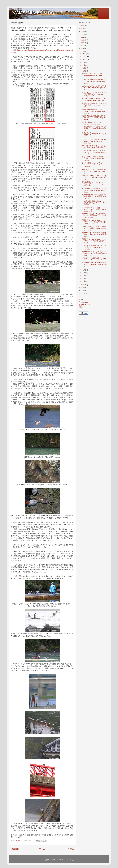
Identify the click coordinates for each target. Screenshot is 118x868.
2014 (83, 290)
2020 (83, 43)
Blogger (72, 860)
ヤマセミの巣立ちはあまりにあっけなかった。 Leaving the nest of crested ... (94, 152)
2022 (83, 37)
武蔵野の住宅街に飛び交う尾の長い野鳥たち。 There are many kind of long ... (94, 118)
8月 (84, 65)
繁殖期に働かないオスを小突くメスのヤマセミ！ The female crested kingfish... (95, 197)
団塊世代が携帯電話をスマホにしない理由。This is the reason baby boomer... (94, 111)
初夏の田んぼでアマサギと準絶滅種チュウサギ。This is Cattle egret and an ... (94, 171)
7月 (84, 68)
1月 (84, 281)
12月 (84, 54)
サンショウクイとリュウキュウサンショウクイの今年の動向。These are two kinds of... (94, 209)
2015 (83, 288)
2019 (83, 46)
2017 (83, 51)
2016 (83, 285)
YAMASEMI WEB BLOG (33, 13)
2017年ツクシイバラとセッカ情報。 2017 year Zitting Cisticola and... (95, 147)
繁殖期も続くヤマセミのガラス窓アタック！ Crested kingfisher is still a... (95, 264)
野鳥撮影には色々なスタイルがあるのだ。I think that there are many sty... (94, 105)
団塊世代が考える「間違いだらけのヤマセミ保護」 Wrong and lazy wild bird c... (94, 228)
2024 (83, 31)
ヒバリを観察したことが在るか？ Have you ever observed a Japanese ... (94, 165)
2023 (83, 34)
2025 (83, 29)
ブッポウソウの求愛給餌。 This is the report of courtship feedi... (94, 259)
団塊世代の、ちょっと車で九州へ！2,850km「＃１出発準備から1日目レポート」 (94, 254)
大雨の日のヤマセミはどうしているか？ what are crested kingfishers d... (94, 88)
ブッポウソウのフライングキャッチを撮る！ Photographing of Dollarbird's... (94, 141)
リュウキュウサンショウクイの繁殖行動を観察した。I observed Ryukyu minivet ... (94, 94)
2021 (83, 40)
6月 (84, 71)
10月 (84, 60)
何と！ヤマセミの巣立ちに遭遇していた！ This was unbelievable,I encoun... (94, 159)
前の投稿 (70, 849)
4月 (84, 273)
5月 (84, 270)
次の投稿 (15, 849)
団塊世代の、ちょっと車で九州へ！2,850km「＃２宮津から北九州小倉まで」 (94, 241)
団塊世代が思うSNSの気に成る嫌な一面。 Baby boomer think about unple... (94, 235)
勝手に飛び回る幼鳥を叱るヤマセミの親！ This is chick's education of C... (95, 135)
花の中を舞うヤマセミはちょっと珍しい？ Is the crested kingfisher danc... (94, 190)
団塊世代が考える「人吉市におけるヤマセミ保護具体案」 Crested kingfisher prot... (94, 216)
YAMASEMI (85, 302)
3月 (84, 275)
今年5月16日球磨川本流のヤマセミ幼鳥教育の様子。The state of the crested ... (94, 203)
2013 (83, 293)
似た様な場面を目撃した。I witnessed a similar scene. (92, 123)
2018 (83, 49)
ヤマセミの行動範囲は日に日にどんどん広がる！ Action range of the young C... (94, 247)
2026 (83, 26)
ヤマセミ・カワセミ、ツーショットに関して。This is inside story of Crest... (94, 178)
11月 (84, 57)
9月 (84, 62)
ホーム (42, 849)
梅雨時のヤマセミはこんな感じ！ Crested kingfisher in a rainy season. (94, 75)
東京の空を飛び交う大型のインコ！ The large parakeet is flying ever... (95, 99)
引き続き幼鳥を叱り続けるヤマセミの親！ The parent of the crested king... (94, 129)
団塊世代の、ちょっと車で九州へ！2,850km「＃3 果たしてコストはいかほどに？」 (94, 222)
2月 (84, 278)
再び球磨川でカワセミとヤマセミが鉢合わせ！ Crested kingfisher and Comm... (94, 184)
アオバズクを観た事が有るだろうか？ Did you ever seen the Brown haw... (94, 81)
